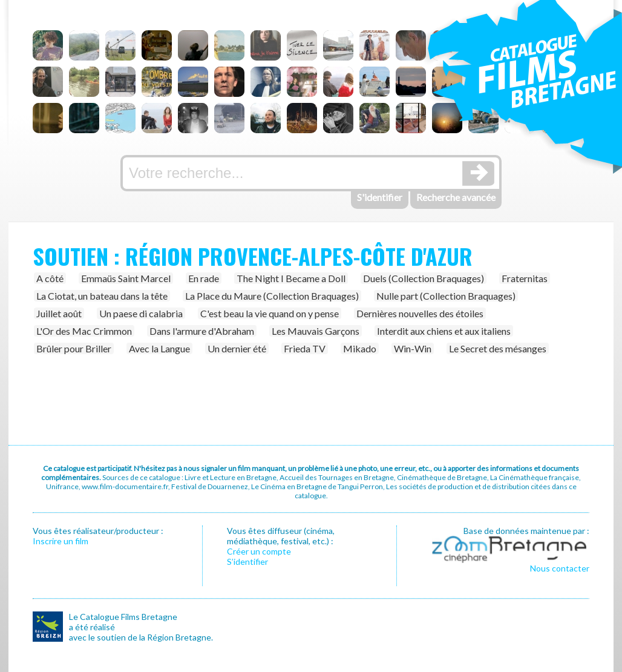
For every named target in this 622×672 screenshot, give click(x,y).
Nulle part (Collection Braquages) (446, 296)
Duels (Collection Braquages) (424, 278)
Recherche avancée (456, 197)
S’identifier (247, 562)
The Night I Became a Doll (291, 278)
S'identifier (380, 197)
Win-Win (413, 348)
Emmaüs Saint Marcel (126, 278)
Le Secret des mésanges (498, 348)
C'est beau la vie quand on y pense (270, 313)
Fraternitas (525, 278)
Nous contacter (560, 568)
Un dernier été (237, 348)
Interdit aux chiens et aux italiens (444, 331)
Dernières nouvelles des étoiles (420, 313)
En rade (204, 278)
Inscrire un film (61, 541)
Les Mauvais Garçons (316, 331)
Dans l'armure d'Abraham (202, 331)
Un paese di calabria (141, 313)
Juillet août (59, 313)
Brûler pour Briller (74, 348)
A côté (50, 278)
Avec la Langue (159, 348)
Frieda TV (305, 348)
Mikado (360, 348)
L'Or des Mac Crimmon (84, 331)
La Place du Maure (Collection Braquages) (272, 296)
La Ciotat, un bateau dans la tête (102, 296)
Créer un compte (259, 551)
